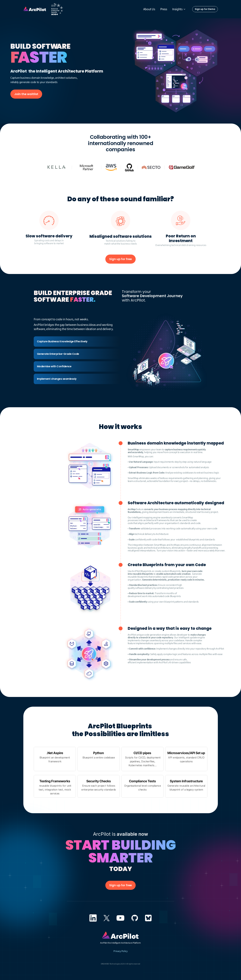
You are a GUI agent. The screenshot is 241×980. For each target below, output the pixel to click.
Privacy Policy (120, 951)
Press (164, 9)
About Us (149, 9)
